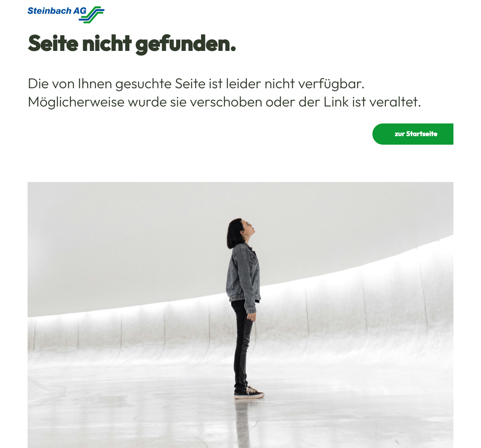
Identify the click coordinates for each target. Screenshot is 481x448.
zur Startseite (416, 134)
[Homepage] (66, 15)
